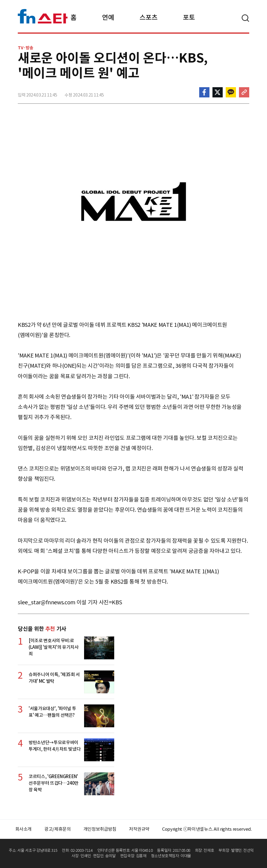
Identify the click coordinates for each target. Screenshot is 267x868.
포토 (189, 17)
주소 (244, 92)
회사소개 (24, 829)
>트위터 (218, 92)
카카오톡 (231, 92)
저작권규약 (139, 829)
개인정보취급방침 (100, 829)
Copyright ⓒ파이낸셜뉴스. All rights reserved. (207, 829)
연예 (108, 17)
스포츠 (148, 17)
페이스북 (204, 92)
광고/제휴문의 (58, 829)
